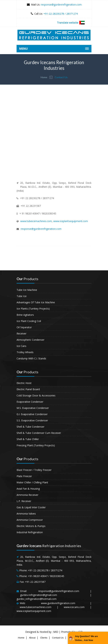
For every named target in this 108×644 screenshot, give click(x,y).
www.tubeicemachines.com (36, 221)
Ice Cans (21, 346)
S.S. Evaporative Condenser (32, 420)
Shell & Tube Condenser (30, 427)
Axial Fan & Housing (28, 489)
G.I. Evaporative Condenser (32, 414)
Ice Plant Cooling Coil (29, 321)
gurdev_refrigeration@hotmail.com (37, 599)
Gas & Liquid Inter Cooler (31, 507)
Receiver (21, 333)
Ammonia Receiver (27, 495)
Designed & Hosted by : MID (42, 632)
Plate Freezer (24, 476)
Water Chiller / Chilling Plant (32, 482)
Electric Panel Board (28, 389)
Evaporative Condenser (30, 402)
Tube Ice (22, 296)
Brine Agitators (25, 315)
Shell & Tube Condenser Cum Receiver (39, 433)
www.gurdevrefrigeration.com (58, 603)
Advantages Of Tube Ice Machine (36, 302)
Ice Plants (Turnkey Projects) (33, 309)
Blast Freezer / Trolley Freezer (34, 470)
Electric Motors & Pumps (31, 526)
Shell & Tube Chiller (28, 439)
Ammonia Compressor (30, 520)
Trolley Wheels (25, 352)
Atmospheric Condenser (30, 340)
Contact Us (58, 638)
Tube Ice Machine (27, 290)
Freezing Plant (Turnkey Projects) (36, 445)
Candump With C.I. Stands (31, 358)
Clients (44, 638)
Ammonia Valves (26, 514)
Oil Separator (24, 327)
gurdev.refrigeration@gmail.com (39, 595)
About (32, 638)
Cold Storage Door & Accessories (36, 395)
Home (44, 77)
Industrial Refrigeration (30, 532)
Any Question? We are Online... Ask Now (86, 638)
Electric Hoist (24, 383)
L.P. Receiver (24, 501)
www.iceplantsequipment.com (71, 221)
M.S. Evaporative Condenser (33, 408)
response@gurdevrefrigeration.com (61, 5)
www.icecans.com (74, 607)
